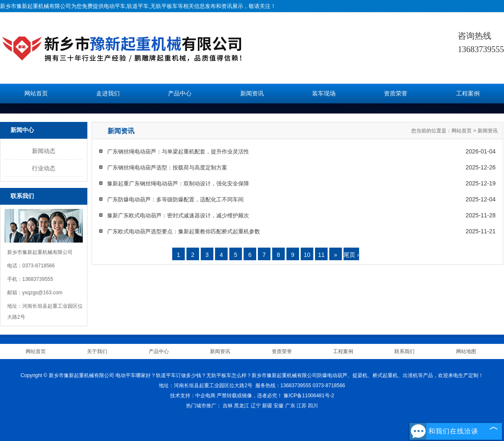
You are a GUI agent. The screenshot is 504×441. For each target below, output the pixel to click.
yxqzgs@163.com (42, 293)
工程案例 (468, 94)
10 (307, 255)
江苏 (302, 406)
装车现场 (324, 94)
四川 (313, 406)
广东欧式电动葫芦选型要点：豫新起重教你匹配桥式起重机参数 (184, 231)
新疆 (267, 406)
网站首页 (36, 94)
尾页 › (351, 255)
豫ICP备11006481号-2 (309, 396)
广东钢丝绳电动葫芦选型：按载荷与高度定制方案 (167, 168)
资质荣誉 (396, 94)
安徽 (278, 406)
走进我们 (108, 94)
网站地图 (466, 351)
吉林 (228, 406)
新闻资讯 (252, 94)
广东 (290, 406)
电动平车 (115, 6)
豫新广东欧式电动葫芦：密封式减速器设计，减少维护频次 (178, 215)
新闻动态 (44, 151)
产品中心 (180, 94)
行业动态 (44, 168)
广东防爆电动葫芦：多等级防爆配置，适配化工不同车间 (175, 199)
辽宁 (256, 406)
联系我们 (404, 351)
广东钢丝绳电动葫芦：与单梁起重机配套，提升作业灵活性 (178, 152)
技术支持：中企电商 (193, 396)
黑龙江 (241, 406)
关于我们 (97, 351)
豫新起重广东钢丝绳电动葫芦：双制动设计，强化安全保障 (178, 184)
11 (321, 255)
